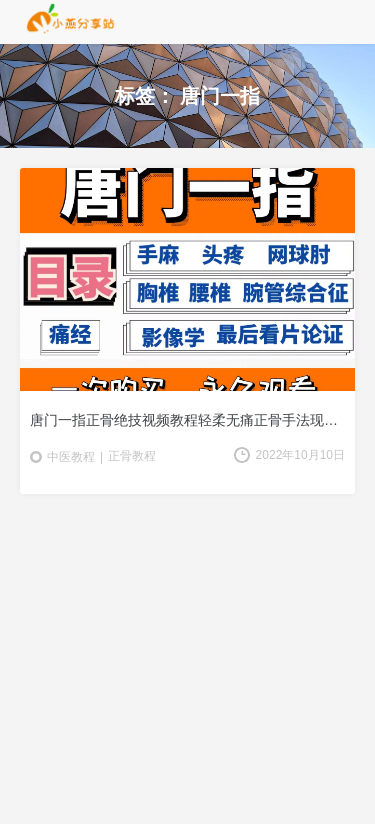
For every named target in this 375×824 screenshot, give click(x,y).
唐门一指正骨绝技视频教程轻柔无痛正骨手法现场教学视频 (187, 420)
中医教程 (71, 457)
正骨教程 (132, 456)
